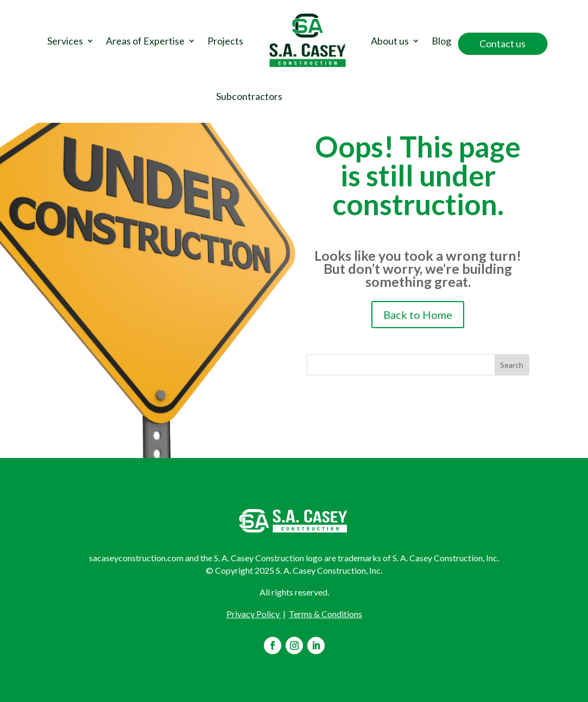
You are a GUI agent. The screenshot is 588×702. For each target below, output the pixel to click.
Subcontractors (249, 96)
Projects (225, 41)
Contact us (502, 43)
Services (65, 41)
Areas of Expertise (145, 41)
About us (390, 41)
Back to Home (418, 315)
